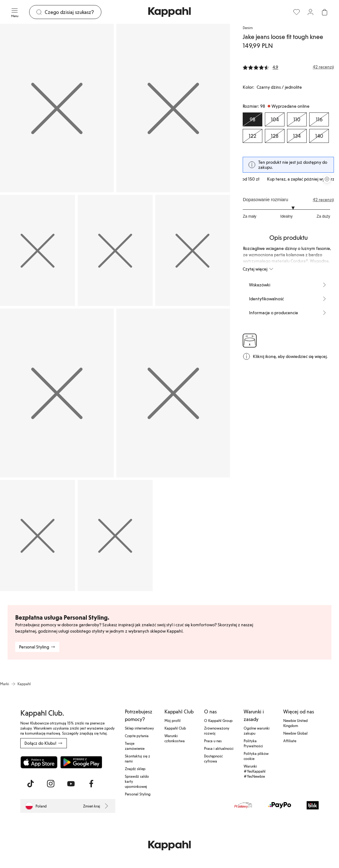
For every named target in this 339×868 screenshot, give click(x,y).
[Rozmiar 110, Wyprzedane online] (297, 119)
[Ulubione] (297, 12)
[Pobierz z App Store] (39, 762)
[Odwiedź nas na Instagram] (51, 784)
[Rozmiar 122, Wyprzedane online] (253, 136)
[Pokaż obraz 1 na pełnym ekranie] (57, 108)
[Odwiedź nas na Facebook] (91, 784)
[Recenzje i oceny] (288, 67)
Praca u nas (213, 741)
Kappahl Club (175, 728)
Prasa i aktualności (219, 748)
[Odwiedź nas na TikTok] (30, 784)
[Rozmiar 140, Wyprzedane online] (319, 136)
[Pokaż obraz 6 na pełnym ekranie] (57, 393)
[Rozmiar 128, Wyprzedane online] (275, 136)
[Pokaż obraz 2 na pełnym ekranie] (173, 108)
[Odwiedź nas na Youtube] (71, 784)
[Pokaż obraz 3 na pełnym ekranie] (38, 250)
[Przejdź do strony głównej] (169, 12)
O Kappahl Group (218, 720)
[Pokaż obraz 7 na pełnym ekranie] (173, 393)
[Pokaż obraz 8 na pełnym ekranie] (38, 536)
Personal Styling (138, 794)
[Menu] (15, 12)
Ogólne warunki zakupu (257, 731)
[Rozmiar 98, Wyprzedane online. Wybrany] (253, 119)
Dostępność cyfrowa (213, 758)
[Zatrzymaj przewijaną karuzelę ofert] (327, 179)
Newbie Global (295, 733)
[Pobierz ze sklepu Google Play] (81, 762)
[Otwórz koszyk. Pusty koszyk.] (324, 12)
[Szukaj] (73, 12)
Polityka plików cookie (256, 756)
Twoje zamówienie (135, 746)
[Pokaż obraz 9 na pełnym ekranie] (115, 536)
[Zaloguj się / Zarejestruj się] (310, 12)
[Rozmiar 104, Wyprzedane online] (275, 119)
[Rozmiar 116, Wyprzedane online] (319, 119)
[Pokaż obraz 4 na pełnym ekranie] (115, 250)
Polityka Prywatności (253, 743)
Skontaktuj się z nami (138, 758)
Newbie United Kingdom (295, 723)
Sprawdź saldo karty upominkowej (137, 781)
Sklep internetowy (139, 728)
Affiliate (290, 741)
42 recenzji (323, 200)
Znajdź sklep (135, 769)
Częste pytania (137, 736)
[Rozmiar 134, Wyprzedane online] (297, 136)
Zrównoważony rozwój (217, 731)
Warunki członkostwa (175, 738)
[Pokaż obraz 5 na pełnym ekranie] (193, 250)
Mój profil (173, 720)
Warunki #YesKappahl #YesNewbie (255, 771)
